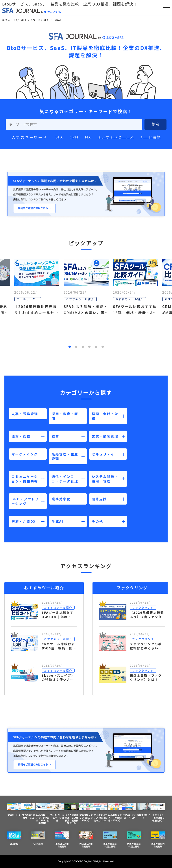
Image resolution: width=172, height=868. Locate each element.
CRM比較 (38, 839)
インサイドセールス (116, 137)
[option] (86, 304)
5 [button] (96, 347)
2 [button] (76, 347)
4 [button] (89, 347)
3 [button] (83, 347)
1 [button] (70, 347)
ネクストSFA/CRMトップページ (21, 20)
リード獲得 (151, 137)
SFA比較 (14, 839)
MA (88, 137)
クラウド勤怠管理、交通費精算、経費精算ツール (72, 814)
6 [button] (103, 347)
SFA (59, 137)
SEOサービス (14, 810)
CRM (74, 137)
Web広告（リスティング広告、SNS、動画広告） (43, 814)
